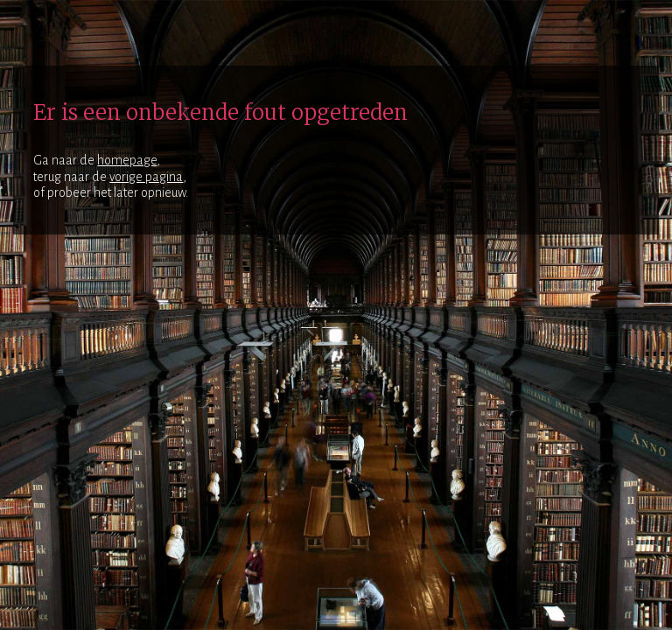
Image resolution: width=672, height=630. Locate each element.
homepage (127, 160)
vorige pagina (146, 177)
